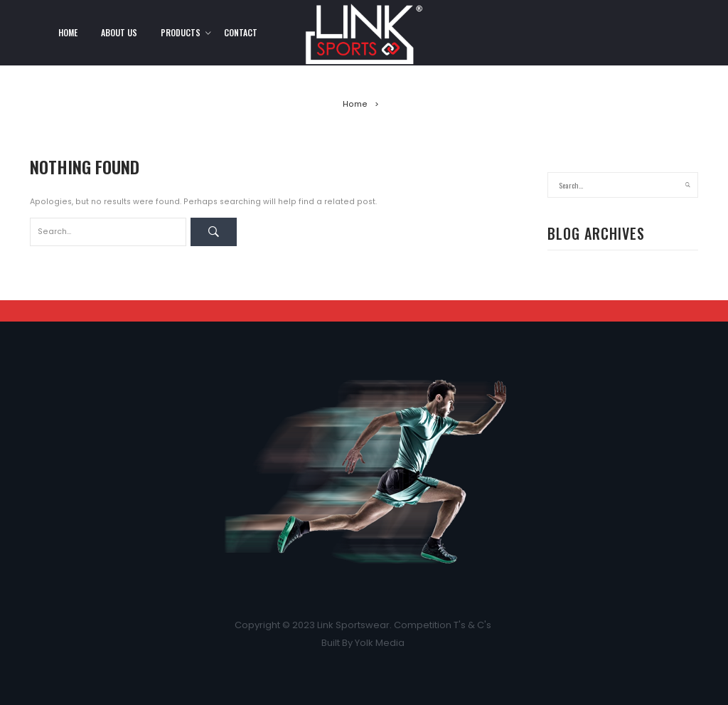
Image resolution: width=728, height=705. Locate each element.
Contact (241, 32)
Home (68, 32)
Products (181, 32)
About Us (119, 32)
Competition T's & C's (444, 625)
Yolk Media (381, 643)
